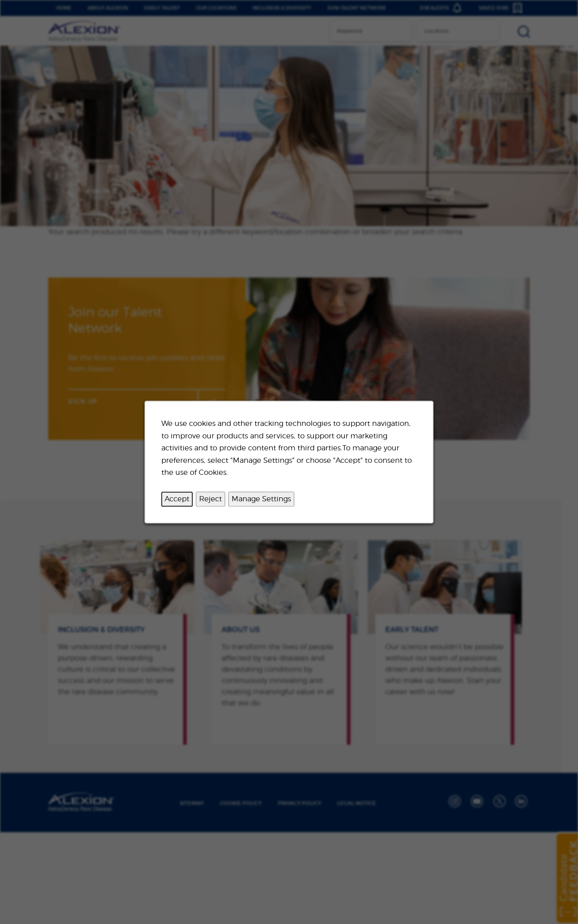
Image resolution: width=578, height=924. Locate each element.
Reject (211, 499)
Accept (177, 499)
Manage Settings (261, 499)
